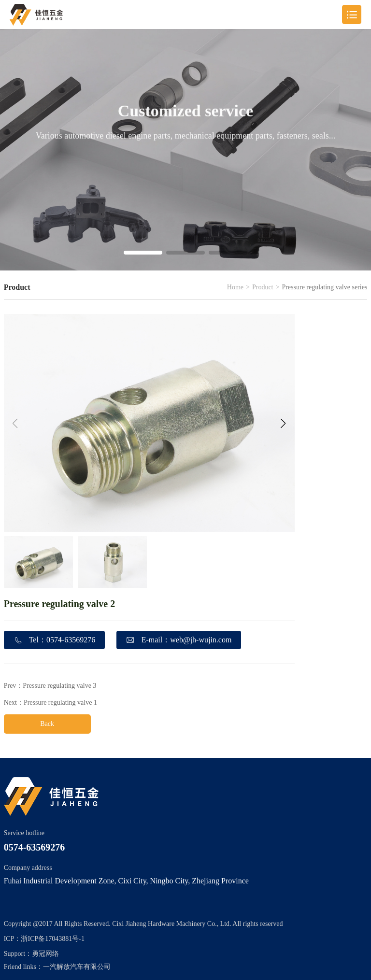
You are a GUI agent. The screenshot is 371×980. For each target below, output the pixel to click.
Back (47, 724)
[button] (143, 253)
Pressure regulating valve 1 (60, 703)
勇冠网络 (45, 954)
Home (235, 287)
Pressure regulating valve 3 (59, 686)
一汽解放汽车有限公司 (77, 967)
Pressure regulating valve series (324, 287)
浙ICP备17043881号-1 (52, 939)
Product (263, 287)
